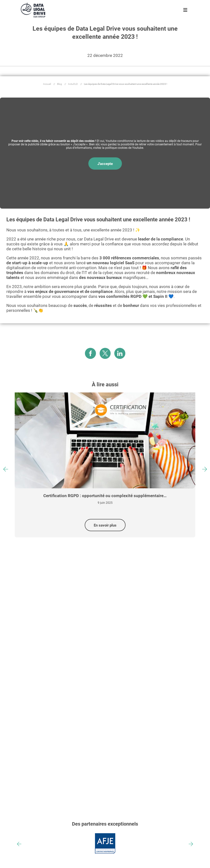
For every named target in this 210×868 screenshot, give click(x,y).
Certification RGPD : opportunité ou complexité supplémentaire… (105, 496)
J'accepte (105, 164)
